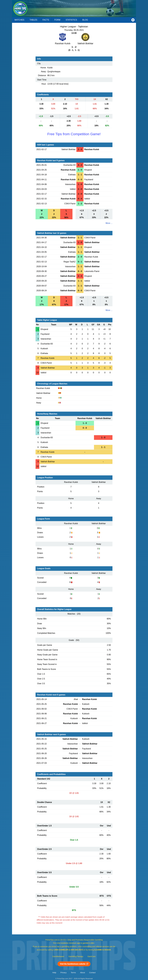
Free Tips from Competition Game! (74, 134)
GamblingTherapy (76, 956)
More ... (109, 223)
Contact (92, 973)
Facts (46, 20)
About (82, 973)
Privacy (64, 973)
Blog (85, 20)
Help (54, 973)
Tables (33, 20)
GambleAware (58, 956)
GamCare (92, 956)
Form (57, 20)
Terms (73, 973)
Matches (19, 20)
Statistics (71, 20)
